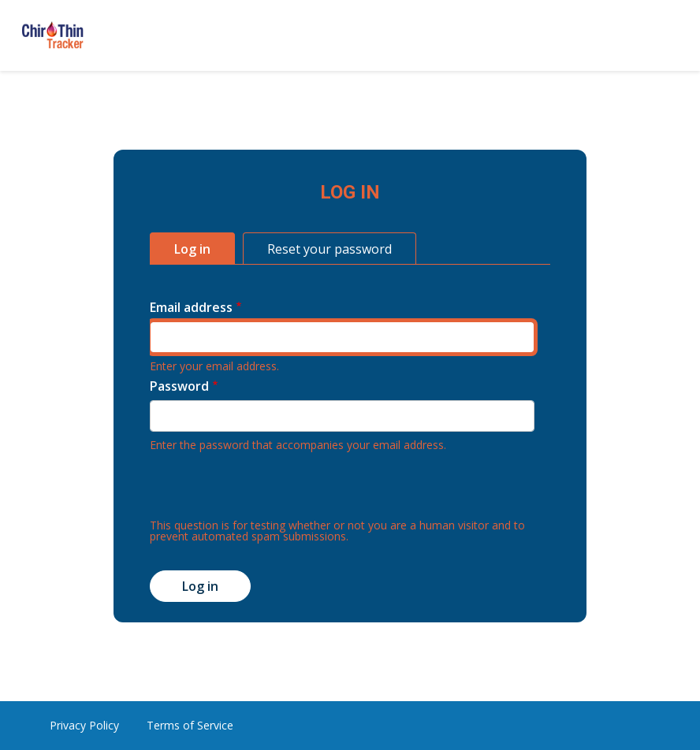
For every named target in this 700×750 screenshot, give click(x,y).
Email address (191, 307)
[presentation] (270, 489)
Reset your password (330, 249)
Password (179, 386)
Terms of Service (190, 725)
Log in (192, 249)
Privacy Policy (84, 725)
